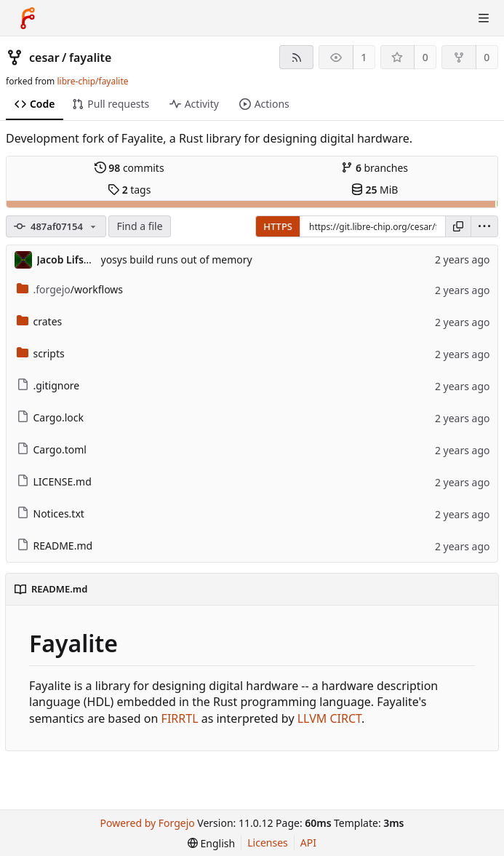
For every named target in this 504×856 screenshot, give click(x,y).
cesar (44, 58)
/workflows (70, 289)
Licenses (268, 843)
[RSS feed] (296, 57)
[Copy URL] (458, 226)
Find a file (139, 226)
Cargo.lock (50, 417)
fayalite (90, 58)
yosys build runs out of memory (177, 259)
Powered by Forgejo (148, 823)
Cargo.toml (52, 449)
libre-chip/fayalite (92, 81)
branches (375, 168)
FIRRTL (180, 718)
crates (40, 321)
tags (129, 190)
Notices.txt (51, 514)
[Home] (28, 18)
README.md (55, 546)
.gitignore (48, 385)
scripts (41, 353)
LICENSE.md (54, 481)
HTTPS (278, 226)
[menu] (484, 226)
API (308, 843)
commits (129, 168)
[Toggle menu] (484, 18)
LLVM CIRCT (329, 718)
